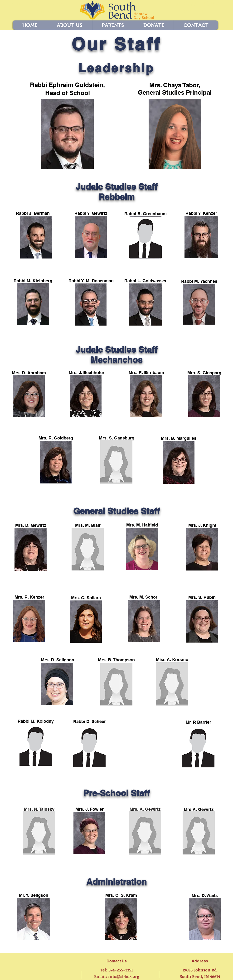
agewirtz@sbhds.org (39, 856)
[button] (69, 25)
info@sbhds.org (124, 976)
